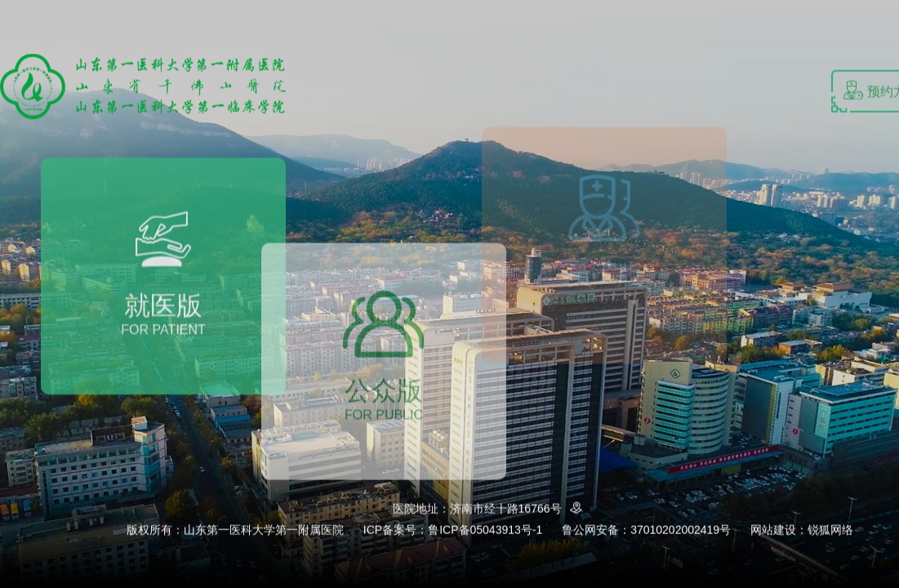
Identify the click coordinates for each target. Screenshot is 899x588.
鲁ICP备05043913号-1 (485, 530)
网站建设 (773, 530)
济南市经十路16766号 (519, 509)
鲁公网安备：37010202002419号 (646, 530)
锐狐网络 (830, 530)
